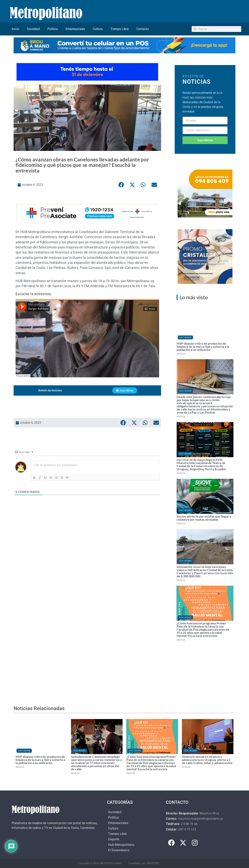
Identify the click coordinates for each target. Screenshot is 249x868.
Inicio (15, 29)
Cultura (98, 29)
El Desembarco (119, 850)
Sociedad (33, 29)
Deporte (114, 839)
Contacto (143, 29)
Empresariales (75, 29)
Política (53, 29)
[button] (121, 185)
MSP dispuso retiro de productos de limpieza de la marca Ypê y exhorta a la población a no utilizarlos (203, 346)
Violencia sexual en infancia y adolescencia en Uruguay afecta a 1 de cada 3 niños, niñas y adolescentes (207, 760)
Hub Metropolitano (121, 845)
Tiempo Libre (120, 29)
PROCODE (153, 863)
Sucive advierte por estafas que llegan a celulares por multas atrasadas (204, 518)
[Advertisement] (87, 556)
